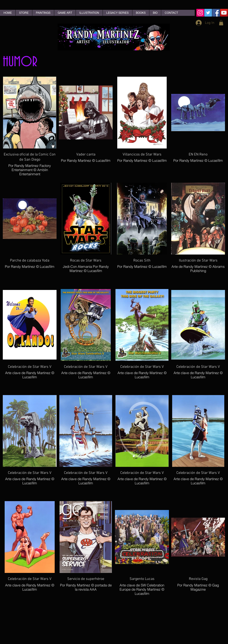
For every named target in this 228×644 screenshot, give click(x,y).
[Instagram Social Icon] (200, 13)
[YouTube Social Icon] (224, 13)
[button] (221, 23)
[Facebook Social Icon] (216, 13)
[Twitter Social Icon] (208, 13)
